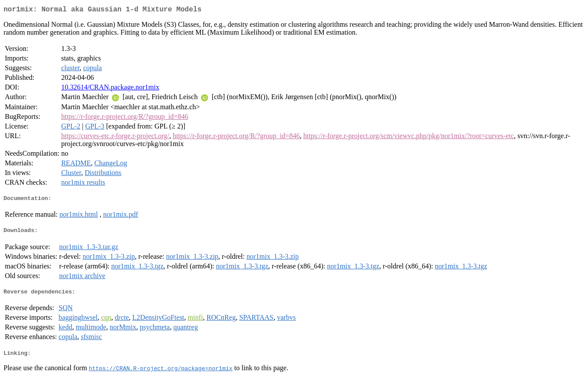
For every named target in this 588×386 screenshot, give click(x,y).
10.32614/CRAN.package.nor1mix (110, 89)
